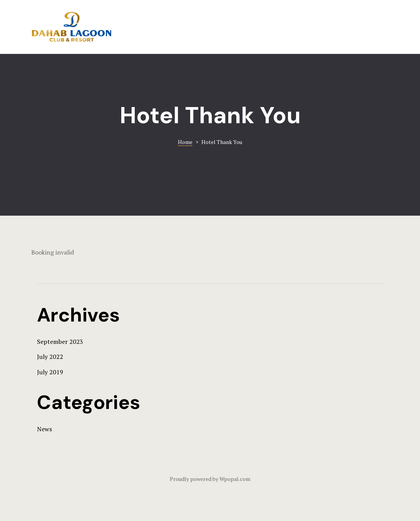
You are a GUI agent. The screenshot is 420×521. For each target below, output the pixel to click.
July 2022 (50, 357)
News (44, 429)
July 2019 (50, 372)
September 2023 (60, 342)
